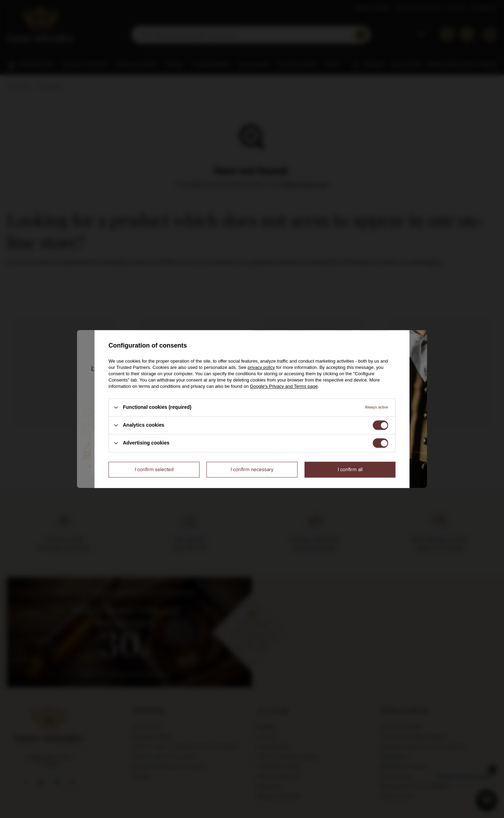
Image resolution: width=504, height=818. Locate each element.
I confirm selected (154, 469)
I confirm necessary (252, 469)
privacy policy (261, 367)
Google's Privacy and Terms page (284, 386)
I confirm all (350, 469)
